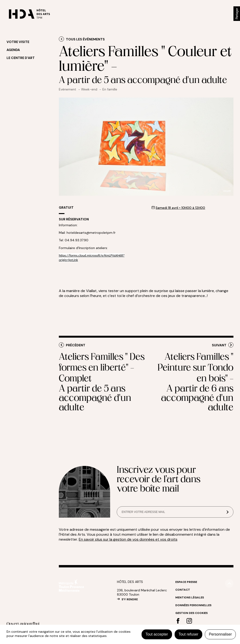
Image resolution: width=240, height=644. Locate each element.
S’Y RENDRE (130, 599)
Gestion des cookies (191, 613)
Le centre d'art (21, 58)
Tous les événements (85, 39)
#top (229, 583)
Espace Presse (186, 582)
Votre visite (18, 42)
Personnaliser (220, 634)
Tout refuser (188, 634)
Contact (183, 590)
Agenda (13, 50)
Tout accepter (157, 634)
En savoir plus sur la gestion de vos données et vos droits (128, 539)
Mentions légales (190, 597)
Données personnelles (193, 605)
